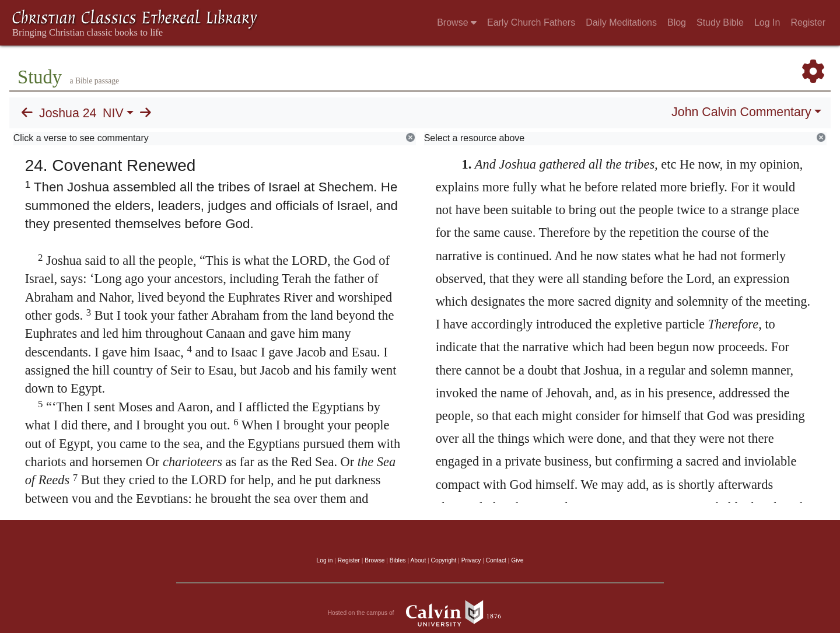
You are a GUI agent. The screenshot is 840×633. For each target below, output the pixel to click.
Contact (496, 560)
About (418, 560)
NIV (113, 113)
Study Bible (720, 22)
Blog (677, 22)
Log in (325, 560)
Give (517, 560)
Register (808, 22)
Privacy (471, 560)
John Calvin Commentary (741, 112)
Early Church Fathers (531, 22)
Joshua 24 (68, 113)
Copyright (444, 560)
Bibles (398, 560)
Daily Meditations (621, 22)
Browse (457, 22)
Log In (767, 22)
